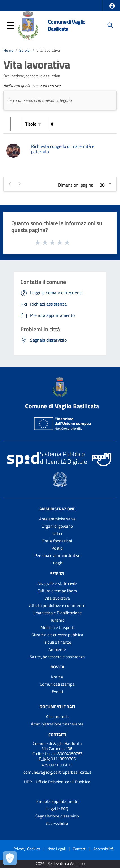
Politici (57, 548)
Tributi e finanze (57, 642)
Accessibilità (57, 823)
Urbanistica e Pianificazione (57, 613)
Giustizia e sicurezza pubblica (57, 635)
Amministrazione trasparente (57, 724)
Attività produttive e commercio (57, 605)
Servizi (25, 50)
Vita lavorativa (48, 50)
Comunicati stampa (57, 684)
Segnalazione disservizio (57, 816)
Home (8, 50)
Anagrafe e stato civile (57, 583)
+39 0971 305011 (57, 765)
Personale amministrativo (57, 555)
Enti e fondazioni (57, 541)
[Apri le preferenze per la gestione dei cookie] (10, 858)
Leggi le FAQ (57, 809)
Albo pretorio (57, 717)
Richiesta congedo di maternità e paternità (63, 149)
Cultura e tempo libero (57, 591)
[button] (112, 6)
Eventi (57, 691)
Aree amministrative (57, 519)
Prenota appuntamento (57, 801)
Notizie (57, 677)
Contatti (57, 735)
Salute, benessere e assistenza (57, 657)
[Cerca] (110, 25)
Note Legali (56, 849)
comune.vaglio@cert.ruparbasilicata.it (57, 772)
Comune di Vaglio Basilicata (67, 25)
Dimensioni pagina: (76, 185)
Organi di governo (57, 526)
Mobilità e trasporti (57, 627)
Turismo (57, 620)
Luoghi (57, 563)
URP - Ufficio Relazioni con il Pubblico (57, 782)
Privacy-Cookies (27, 849)
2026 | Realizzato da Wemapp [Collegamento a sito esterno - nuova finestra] (60, 864)
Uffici (57, 533)
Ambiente (57, 649)
